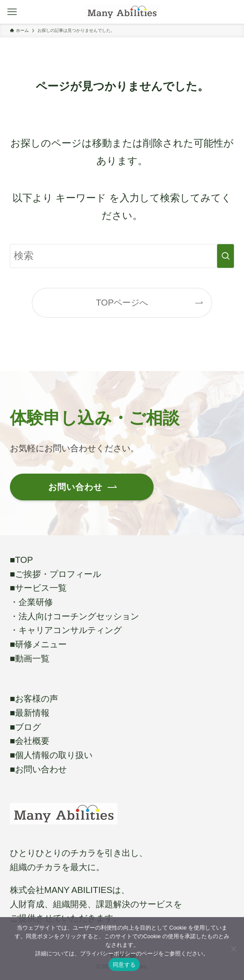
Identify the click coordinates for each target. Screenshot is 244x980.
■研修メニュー (38, 644)
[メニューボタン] (12, 12)
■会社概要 (30, 741)
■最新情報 (30, 713)
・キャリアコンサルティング (66, 630)
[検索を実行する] (225, 256)
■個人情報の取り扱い (51, 755)
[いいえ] (233, 949)
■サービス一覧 (38, 588)
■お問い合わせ (38, 769)
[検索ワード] (122, 256)
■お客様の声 (34, 699)
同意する (124, 965)
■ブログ (25, 727)
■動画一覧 (30, 659)
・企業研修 (31, 602)
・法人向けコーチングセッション (74, 616)
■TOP (22, 560)
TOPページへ (122, 303)
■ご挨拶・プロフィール (56, 574)
